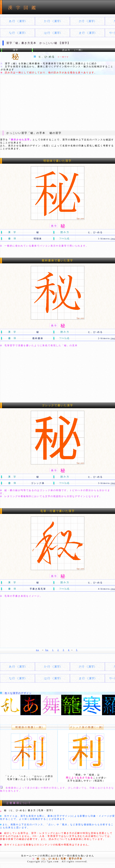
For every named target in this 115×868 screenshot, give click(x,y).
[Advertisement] (57, 103)
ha (47, 650)
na (37, 650)
